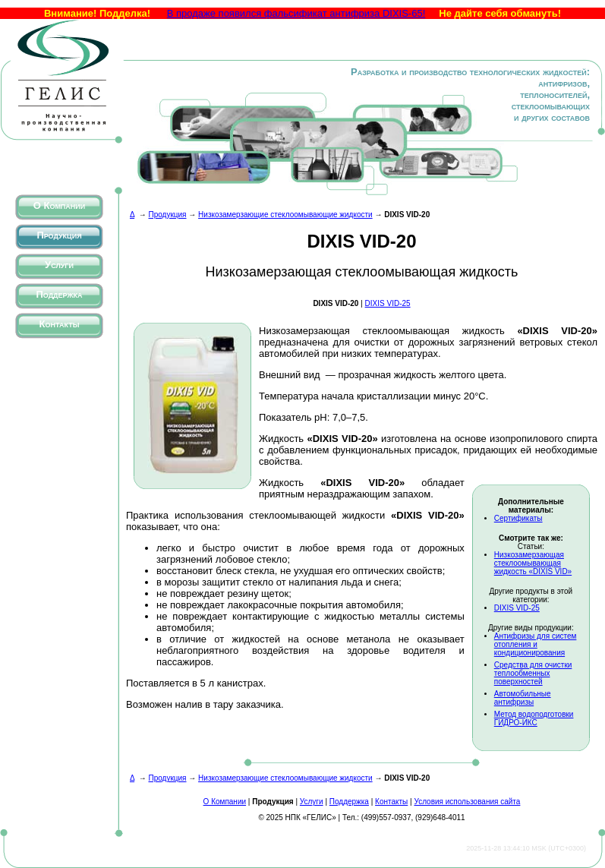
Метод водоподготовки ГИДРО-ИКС (534, 718)
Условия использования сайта (467, 802)
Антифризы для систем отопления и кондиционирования (536, 644)
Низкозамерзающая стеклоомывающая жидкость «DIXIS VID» (533, 563)
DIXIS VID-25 (388, 303)
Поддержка (59, 294)
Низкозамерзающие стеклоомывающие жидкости (285, 215)
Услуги (59, 265)
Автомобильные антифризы (523, 698)
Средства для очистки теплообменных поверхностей (533, 673)
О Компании (60, 205)
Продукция (59, 235)
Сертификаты (518, 518)
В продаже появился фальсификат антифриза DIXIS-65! (296, 13)
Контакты (60, 324)
